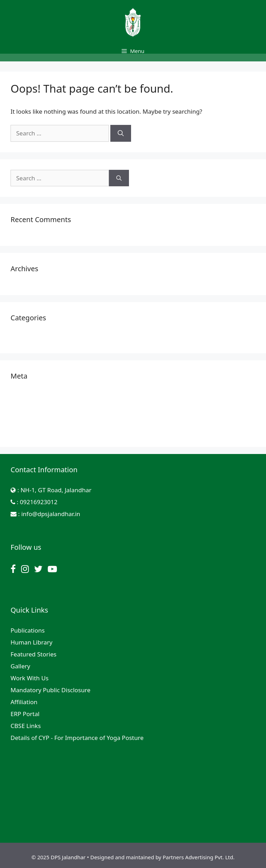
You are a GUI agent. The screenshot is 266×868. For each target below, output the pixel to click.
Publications (28, 630)
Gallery (20, 666)
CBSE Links (26, 726)
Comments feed (33, 420)
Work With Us (30, 678)
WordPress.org (31, 432)
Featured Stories (34, 654)
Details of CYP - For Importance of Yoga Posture (77, 738)
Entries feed (27, 408)
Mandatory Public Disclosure (50, 690)
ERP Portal (25, 714)
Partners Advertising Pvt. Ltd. (199, 857)
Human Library (31, 642)
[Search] (121, 133)
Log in (19, 396)
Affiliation (24, 702)
